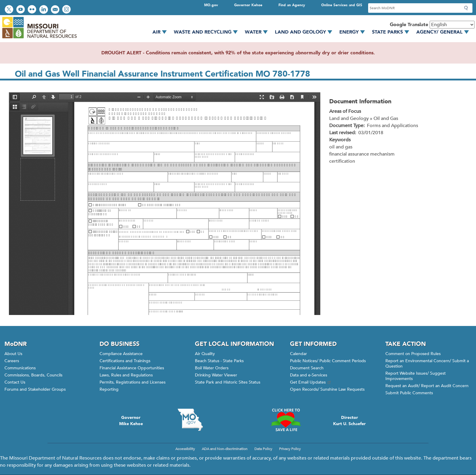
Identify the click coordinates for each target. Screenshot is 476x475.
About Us (13, 354)
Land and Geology (306, 32)
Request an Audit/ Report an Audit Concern (427, 386)
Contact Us (15, 382)
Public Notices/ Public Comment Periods (328, 361)
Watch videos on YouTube (21, 10)
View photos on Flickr (33, 10)
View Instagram (67, 10)
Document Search (307, 368)
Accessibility (185, 449)
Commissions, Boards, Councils (33, 375)
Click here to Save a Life (286, 420)
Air (162, 32)
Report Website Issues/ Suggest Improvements (416, 376)
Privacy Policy (290, 449)
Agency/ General (445, 32)
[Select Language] (452, 25)
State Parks (393, 32)
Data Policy (263, 449)
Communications (20, 368)
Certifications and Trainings (125, 361)
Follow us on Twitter (10, 10)
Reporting (109, 389)
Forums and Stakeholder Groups (35, 389)
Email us (56, 10)
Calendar (298, 354)
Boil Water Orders (212, 368)
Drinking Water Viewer (216, 375)
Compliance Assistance (121, 354)
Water (258, 32)
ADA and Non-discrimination (225, 449)
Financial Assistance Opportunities (132, 368)
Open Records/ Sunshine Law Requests (327, 389)
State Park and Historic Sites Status (228, 382)
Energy (354, 32)
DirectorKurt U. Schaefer (349, 421)
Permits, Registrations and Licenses (133, 382)
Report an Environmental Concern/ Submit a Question (427, 364)
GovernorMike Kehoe (131, 421)
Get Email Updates (311, 382)
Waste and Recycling (208, 32)
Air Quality (205, 354)
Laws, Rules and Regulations (126, 375)
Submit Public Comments (409, 393)
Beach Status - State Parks (219, 361)
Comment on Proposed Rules (413, 354)
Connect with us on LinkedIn (44, 10)
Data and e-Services (309, 375)
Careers (12, 361)
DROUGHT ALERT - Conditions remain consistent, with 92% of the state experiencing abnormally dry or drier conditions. (238, 53)
